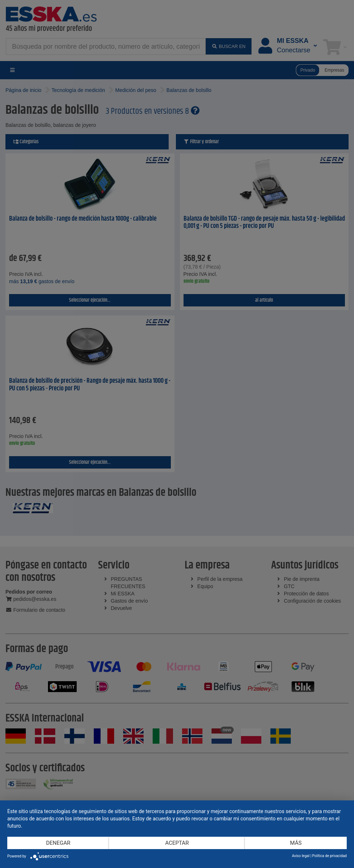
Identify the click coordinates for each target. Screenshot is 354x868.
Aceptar (177, 843)
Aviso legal (301, 856)
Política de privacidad (329, 856)
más (296, 843)
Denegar (58, 843)
